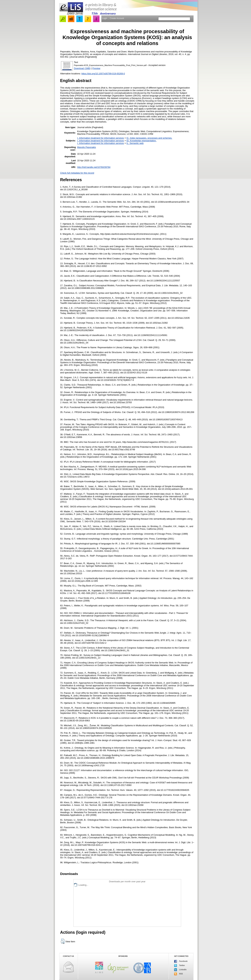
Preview (96, 68)
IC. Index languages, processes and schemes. (149, 138)
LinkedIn (180, 970)
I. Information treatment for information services (101, 138)
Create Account (117, 18)
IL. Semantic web (135, 143)
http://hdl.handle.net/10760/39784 (94, 167)
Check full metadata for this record (77, 173)
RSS (178, 974)
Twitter (180, 966)
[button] (63, 941)
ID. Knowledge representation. (141, 141)
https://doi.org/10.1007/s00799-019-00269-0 (103, 74)
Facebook (181, 961)
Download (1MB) (82, 68)
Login (105, 18)
